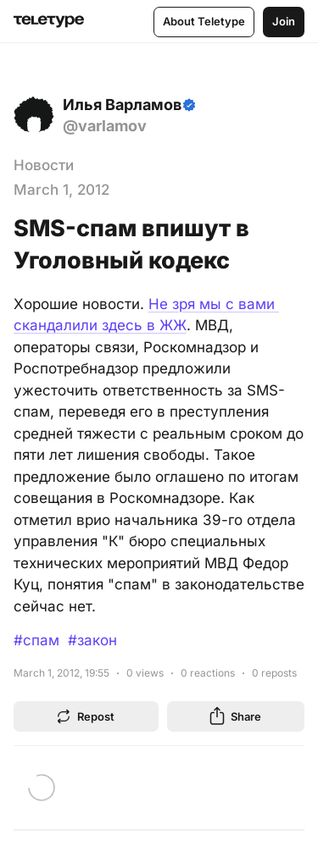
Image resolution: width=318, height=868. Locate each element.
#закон (92, 640)
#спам (36, 640)
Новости (44, 165)
